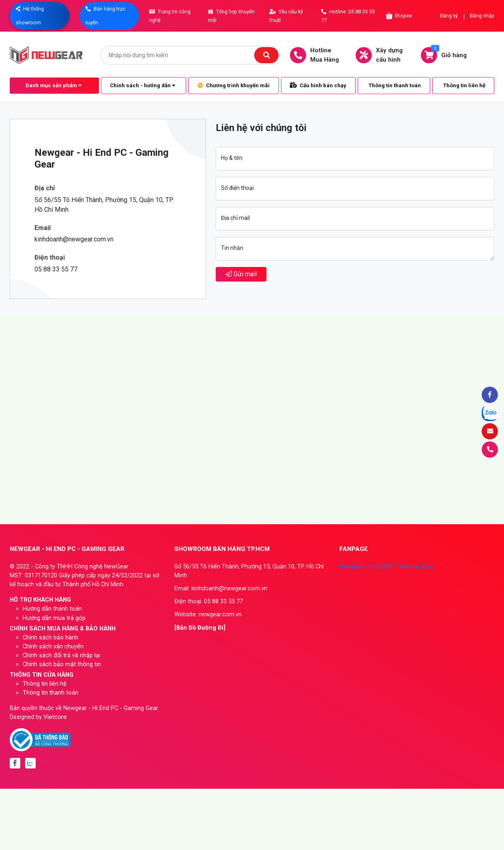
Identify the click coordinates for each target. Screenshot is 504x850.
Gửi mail (241, 274)
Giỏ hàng (448, 55)
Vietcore (55, 717)
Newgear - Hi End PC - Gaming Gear (387, 566)
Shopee (399, 16)
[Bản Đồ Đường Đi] (200, 628)
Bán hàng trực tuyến (106, 16)
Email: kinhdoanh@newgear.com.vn (221, 588)
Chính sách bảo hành (50, 637)
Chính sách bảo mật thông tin (62, 664)
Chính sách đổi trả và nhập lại (61, 655)
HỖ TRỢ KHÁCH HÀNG (40, 600)
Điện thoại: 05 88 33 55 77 (209, 601)
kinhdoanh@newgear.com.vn (74, 239)
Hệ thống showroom (30, 16)
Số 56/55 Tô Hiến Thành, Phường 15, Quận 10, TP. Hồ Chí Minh (104, 205)
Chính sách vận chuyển (53, 646)
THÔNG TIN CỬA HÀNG (42, 675)
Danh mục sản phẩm (54, 85)
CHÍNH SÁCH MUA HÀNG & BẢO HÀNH (63, 628)
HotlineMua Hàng (318, 55)
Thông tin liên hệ (464, 85)
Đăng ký (449, 16)
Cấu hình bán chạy (318, 85)
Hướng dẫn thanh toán (52, 609)
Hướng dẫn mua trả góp (54, 618)
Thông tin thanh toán (395, 85)
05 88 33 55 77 (56, 269)
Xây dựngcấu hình (383, 55)
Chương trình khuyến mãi (234, 85)
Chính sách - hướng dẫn (143, 85)
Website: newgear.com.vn (208, 614)
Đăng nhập (482, 16)
